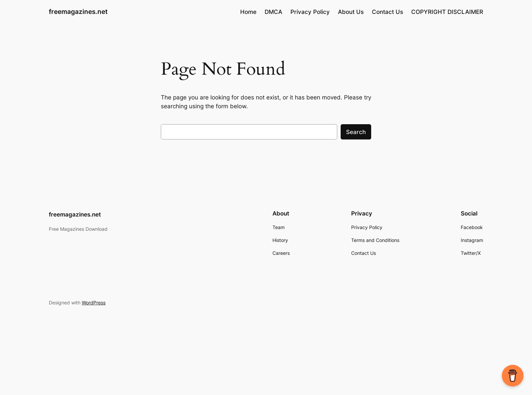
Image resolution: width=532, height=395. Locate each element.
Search (356, 132)
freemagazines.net (78, 12)
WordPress (94, 303)
